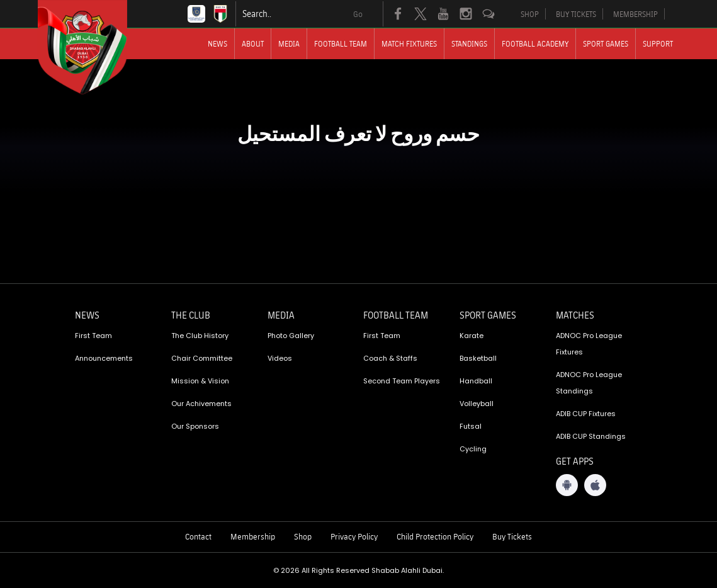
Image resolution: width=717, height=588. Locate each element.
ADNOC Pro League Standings (589, 383)
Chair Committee (202, 358)
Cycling (473, 449)
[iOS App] (595, 485)
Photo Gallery (291, 336)
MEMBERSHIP (635, 14)
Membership (253, 536)
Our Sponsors (195, 426)
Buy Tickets (512, 536)
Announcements (104, 358)
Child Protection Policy (435, 536)
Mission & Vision (200, 381)
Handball (476, 381)
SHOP (530, 14)
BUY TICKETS (576, 14)
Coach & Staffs (390, 358)
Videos (280, 358)
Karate (471, 336)
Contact (198, 536)
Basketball (478, 358)
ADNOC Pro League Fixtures (589, 344)
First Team (93, 336)
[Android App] (567, 485)
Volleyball (477, 404)
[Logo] (94, 47)
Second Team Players (402, 381)
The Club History (200, 336)
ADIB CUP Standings (591, 436)
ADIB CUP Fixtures (586, 414)
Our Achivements (201, 404)
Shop (303, 536)
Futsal (471, 426)
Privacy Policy (354, 536)
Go (358, 14)
